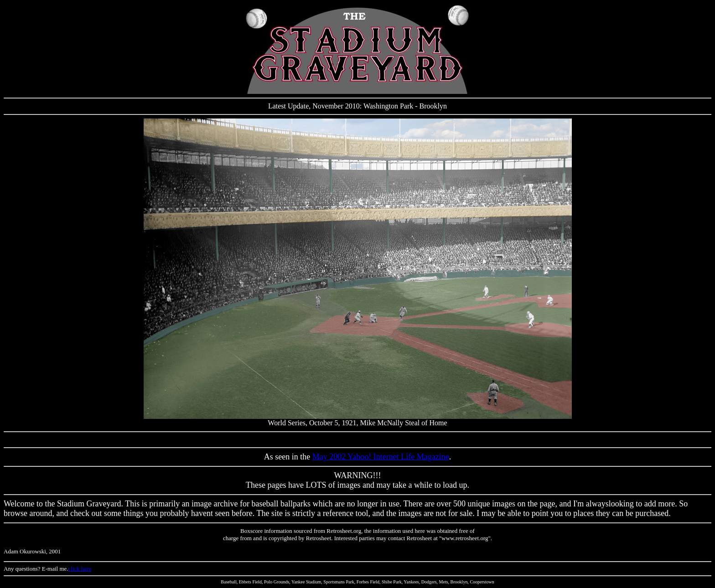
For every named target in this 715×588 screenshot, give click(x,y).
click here (80, 569)
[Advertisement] (357, 440)
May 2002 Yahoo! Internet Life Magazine (381, 457)
